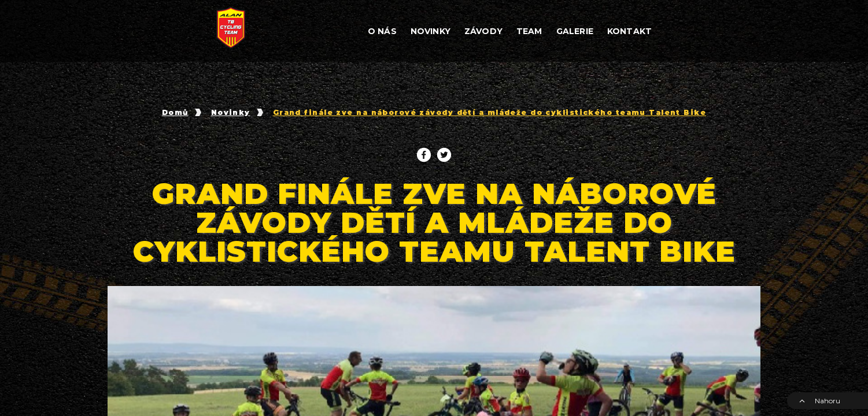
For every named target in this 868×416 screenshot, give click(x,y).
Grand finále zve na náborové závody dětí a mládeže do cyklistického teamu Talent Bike (490, 113)
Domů (175, 113)
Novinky (231, 113)
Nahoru (819, 401)
